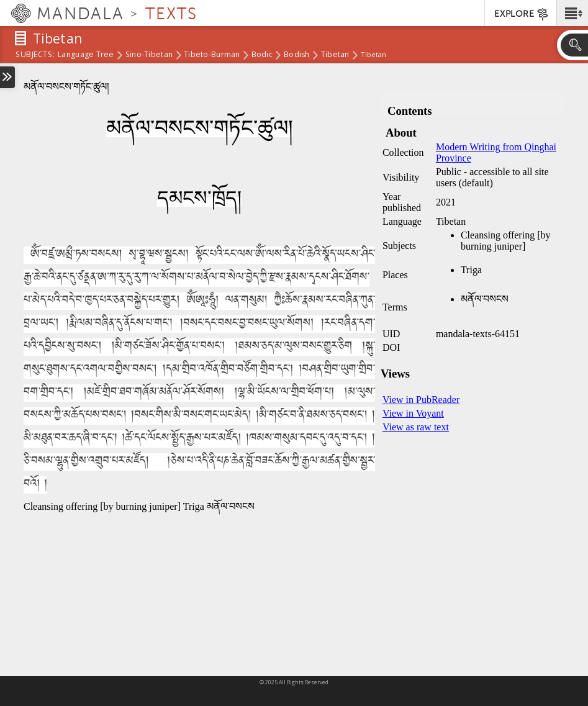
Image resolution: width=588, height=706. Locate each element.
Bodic (262, 55)
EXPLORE (522, 14)
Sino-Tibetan (149, 55)
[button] (572, 13)
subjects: (35, 55)
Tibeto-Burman (212, 55)
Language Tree (86, 55)
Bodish (297, 55)
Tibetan (335, 55)
